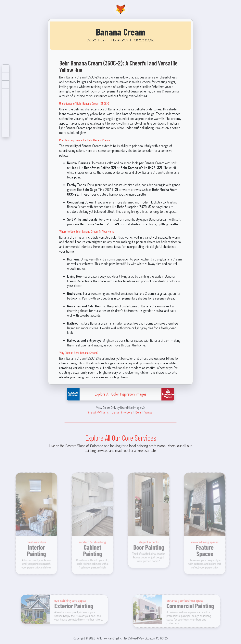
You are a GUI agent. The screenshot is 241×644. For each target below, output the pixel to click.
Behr (138, 412)
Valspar (149, 412)
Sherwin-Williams (98, 412)
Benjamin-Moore (122, 412)
